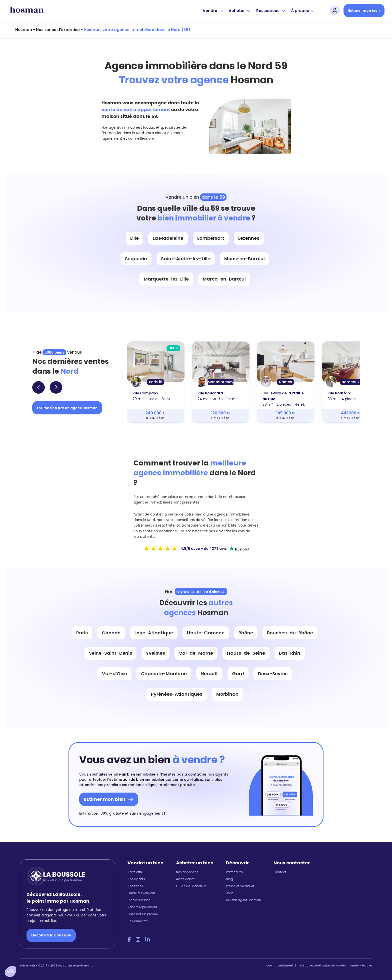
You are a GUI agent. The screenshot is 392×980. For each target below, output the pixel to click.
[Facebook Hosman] (129, 940)
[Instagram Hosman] (138, 940)
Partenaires (234, 872)
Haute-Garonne (206, 633)
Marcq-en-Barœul (224, 279)
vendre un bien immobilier (132, 774)
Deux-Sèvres (273, 674)
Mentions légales (361, 966)
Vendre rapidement (142, 907)
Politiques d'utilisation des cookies (323, 966)
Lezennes (249, 238)
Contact (280, 872)
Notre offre (135, 872)
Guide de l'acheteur (191, 886)
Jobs (230, 893)
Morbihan (227, 694)
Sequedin (136, 259)
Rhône (246, 633)
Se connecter (137, 921)
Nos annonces (187, 872)
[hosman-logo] (27, 11)
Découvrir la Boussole (51, 935)
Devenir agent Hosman (243, 900)
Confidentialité (286, 966)
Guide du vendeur (141, 893)
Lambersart (211, 238)
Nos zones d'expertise (58, 30)
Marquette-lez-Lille (166, 279)
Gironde (111, 633)
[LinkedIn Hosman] (147, 940)
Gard (238, 674)
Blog (229, 879)
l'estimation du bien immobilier (136, 780)
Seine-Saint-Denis (110, 653)
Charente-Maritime (164, 674)
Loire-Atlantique (154, 633)
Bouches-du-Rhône (290, 633)
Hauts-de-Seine (246, 653)
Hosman (24, 30)
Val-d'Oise (114, 674)
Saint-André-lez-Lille (186, 259)
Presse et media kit (240, 886)
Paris (82, 633)
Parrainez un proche (143, 914)
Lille (134, 238)
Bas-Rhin (290, 653)
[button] (10, 971)
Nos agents (136, 879)
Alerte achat (185, 879)
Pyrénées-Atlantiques (177, 694)
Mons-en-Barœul (244, 259)
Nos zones (135, 886)
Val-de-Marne (196, 653)
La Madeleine (168, 238)
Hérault (209, 674)
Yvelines (155, 653)
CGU (269, 966)
